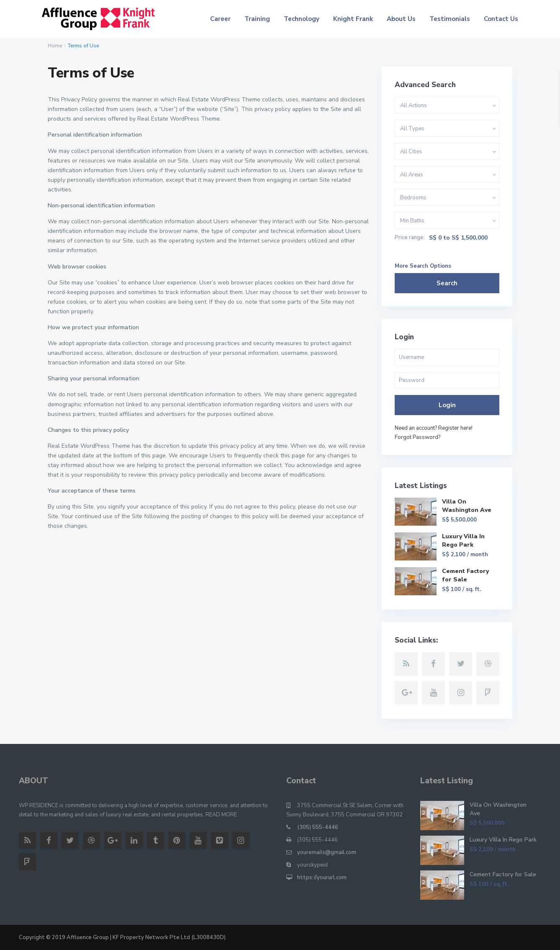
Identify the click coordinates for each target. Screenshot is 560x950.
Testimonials (450, 19)
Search (447, 283)
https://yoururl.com (322, 878)
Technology (302, 19)
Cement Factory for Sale (465, 575)
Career (220, 19)
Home (55, 46)
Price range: (410, 238)
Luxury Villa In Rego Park (463, 541)
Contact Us (501, 19)
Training (257, 19)
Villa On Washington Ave (467, 506)
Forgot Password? (417, 437)
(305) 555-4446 (318, 827)
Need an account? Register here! (434, 428)
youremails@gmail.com (327, 852)
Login (447, 405)
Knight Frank (353, 19)
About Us (401, 19)
